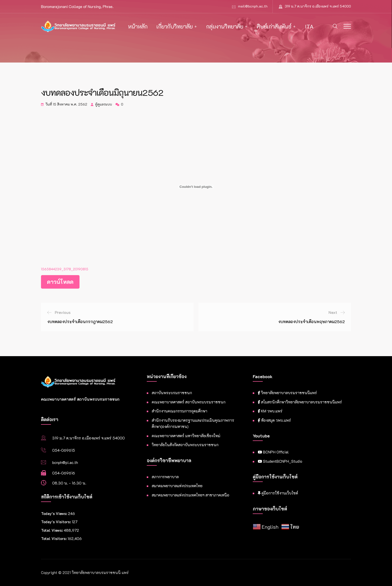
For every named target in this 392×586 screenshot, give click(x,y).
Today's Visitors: (56, 522)
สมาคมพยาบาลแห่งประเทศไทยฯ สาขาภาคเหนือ (190, 495)
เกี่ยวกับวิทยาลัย (175, 26)
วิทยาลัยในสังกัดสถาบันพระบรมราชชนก (185, 445)
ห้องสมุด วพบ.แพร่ (274, 420)
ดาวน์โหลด (60, 282)
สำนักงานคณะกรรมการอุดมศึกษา (179, 411)
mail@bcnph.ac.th (253, 6)
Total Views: (52, 530)
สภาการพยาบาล (165, 477)
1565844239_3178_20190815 (65, 269)
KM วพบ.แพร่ (270, 411)
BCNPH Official (273, 452)
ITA (309, 26)
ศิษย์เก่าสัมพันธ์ (274, 26)
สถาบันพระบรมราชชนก (172, 393)
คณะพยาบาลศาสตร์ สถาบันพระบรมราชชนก (189, 402)
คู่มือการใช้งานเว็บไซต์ (278, 493)
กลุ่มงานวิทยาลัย (225, 26)
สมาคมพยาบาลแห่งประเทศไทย (177, 486)
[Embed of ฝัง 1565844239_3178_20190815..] (196, 187)
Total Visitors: (54, 538)
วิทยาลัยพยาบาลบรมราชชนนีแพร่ (287, 393)
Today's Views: (54, 513)
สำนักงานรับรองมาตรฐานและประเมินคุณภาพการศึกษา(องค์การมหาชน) (193, 423)
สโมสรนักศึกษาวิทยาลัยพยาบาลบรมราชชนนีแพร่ (300, 402)
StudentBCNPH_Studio (280, 461)
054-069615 (64, 450)
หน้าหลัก (138, 26)
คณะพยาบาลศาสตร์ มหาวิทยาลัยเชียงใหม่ (186, 436)
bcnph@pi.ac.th (65, 462)
